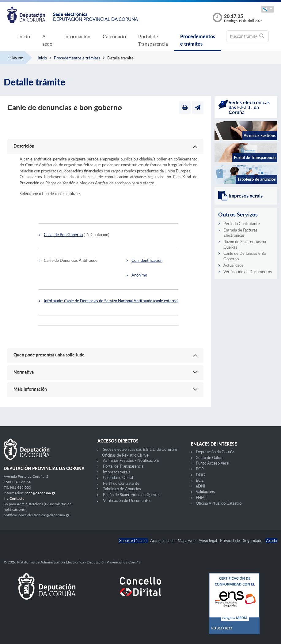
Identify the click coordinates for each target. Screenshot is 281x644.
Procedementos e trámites (198, 40)
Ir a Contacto (14, 498)
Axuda (271, 540)
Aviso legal (208, 540)
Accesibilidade (163, 540)
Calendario (114, 36)
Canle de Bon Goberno (63, 235)
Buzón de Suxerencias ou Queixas (132, 495)
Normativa (24, 372)
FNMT (201, 497)
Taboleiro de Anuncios (122, 489)
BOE (200, 480)
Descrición (24, 146)
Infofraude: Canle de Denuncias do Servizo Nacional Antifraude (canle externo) (111, 301)
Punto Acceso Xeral (213, 463)
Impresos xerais (117, 472)
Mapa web (187, 540)
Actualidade (234, 265)
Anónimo (139, 275)
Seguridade (253, 540)
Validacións (205, 491)
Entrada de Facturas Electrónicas (240, 233)
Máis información (30, 389)
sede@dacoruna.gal (41, 493)
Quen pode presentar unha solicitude (49, 355)
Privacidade (230, 540)
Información (77, 36)
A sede (47, 40)
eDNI (201, 486)
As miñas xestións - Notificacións (131, 460)
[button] (268, 9)
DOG (200, 475)
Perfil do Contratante (242, 224)
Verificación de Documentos (248, 272)
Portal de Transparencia (153, 40)
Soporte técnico (133, 540)
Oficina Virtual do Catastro (219, 503)
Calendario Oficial (118, 477)
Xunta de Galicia (210, 458)
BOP (200, 469)
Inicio (24, 36)
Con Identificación (147, 260)
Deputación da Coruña (215, 452)
